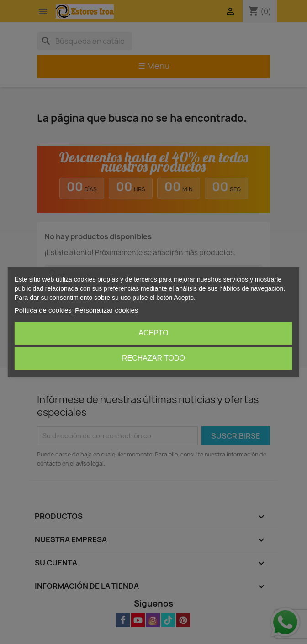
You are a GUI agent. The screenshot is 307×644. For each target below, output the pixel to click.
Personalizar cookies (106, 310)
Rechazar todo (153, 358)
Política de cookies (43, 310)
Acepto (153, 333)
